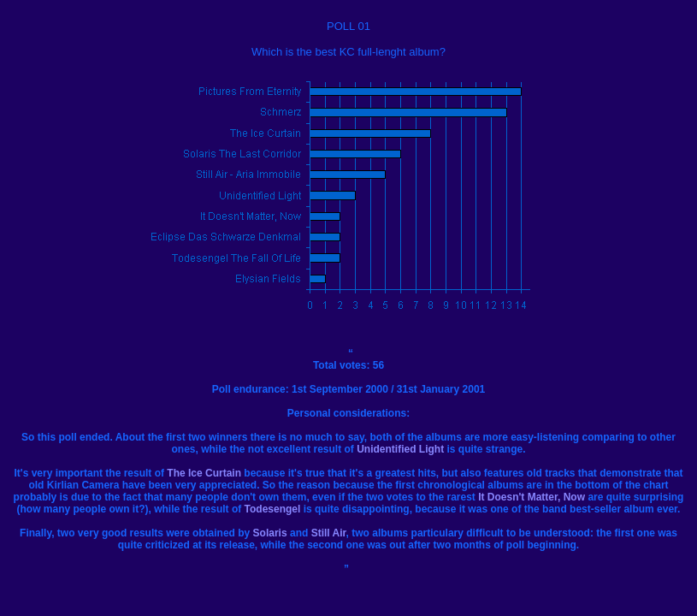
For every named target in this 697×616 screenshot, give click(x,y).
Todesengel (273, 509)
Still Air (329, 533)
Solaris (270, 533)
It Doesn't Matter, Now (532, 497)
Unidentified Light (400, 449)
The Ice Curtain (204, 473)
